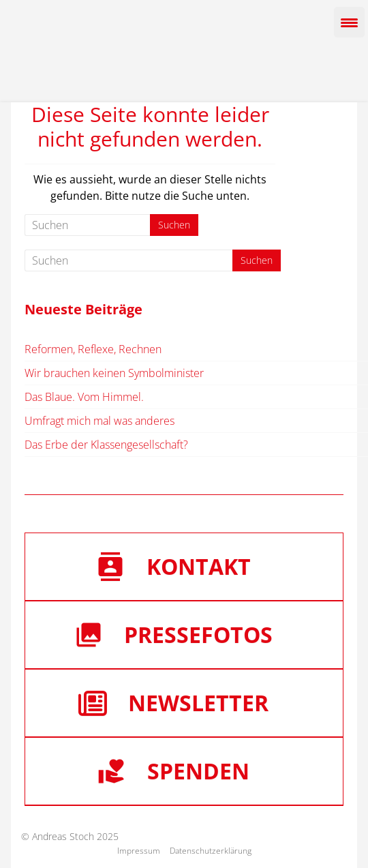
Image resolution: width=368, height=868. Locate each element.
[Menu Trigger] (349, 22)
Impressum (139, 851)
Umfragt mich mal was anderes (99, 421)
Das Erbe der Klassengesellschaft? (106, 445)
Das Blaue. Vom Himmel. (84, 397)
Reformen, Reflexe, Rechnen (93, 349)
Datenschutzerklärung (211, 851)
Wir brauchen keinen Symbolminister (114, 373)
